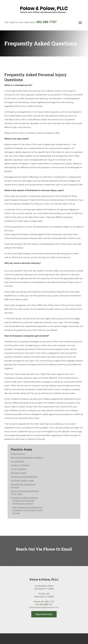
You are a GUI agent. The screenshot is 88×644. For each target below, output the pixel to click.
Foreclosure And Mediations (24, 477)
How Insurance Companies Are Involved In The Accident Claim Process (27, 510)
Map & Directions (44, 614)
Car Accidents (18, 461)
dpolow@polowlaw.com (47, 607)
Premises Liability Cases (22, 481)
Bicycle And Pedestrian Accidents (27, 458)
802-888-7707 (47, 22)
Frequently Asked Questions (24, 498)
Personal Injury (18, 454)
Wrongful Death (19, 473)
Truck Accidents (19, 469)
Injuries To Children (20, 465)
